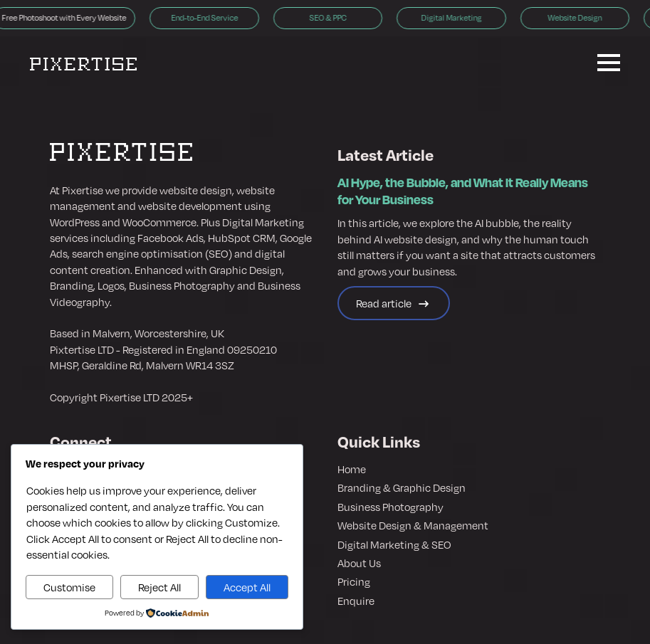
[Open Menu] (609, 63)
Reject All (159, 587)
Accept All (247, 587)
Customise (69, 587)
